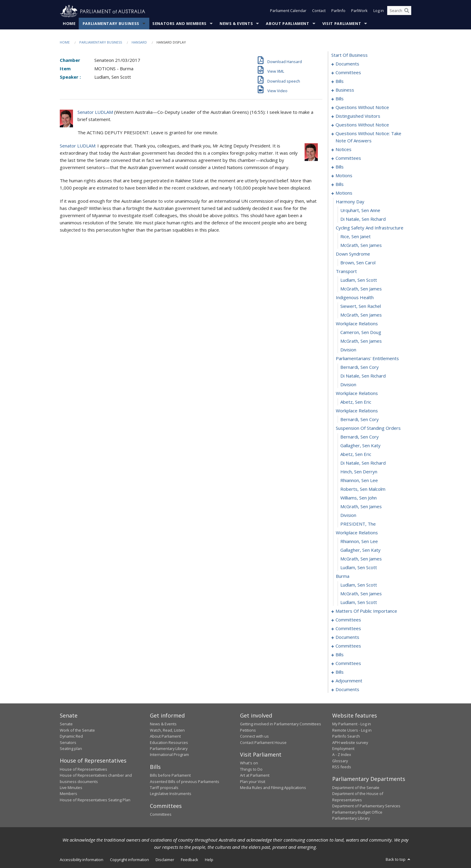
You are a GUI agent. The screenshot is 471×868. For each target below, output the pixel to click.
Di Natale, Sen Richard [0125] (363, 463)
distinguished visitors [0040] (358, 116)
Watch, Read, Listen (167, 730)
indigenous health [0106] (355, 298)
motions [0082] (344, 176)
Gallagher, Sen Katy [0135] (360, 550)
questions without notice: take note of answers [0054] (368, 137)
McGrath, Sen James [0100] (361, 245)
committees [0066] (348, 158)
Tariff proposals (164, 788)
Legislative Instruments (171, 794)
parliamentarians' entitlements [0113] (367, 359)
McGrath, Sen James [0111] (361, 341)
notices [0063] (343, 150)
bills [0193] (340, 672)
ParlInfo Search (346, 736)
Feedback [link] (190, 860)
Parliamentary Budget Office (357, 812)
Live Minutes (71, 788)
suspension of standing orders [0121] (368, 428)
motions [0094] (344, 193)
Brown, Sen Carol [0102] (358, 263)
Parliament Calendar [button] (288, 11)
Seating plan (71, 749)
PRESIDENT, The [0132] (358, 524)
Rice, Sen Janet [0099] (356, 237)
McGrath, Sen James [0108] (361, 315)
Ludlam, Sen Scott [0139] (359, 585)
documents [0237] (347, 690)
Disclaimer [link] (165, 860)
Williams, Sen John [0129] (359, 498)
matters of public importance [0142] (366, 611)
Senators (68, 742)
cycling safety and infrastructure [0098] (370, 228)
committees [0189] (348, 663)
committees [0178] (348, 646)
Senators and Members (179, 24)
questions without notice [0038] (362, 108)
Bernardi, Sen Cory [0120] (360, 420)
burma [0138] (343, 576)
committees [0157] (348, 629)
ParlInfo (338, 11)
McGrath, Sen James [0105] (361, 289)
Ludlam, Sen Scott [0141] (359, 602)
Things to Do (251, 769)
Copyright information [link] (129, 860)
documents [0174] (347, 637)
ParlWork (359, 11)
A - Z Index (342, 755)
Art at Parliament (255, 775)
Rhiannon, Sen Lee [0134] (359, 542)
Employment (343, 749)
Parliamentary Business (111, 24)
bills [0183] (340, 655)
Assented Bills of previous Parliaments (185, 782)
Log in (379, 11)
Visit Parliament (342, 24)
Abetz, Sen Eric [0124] (356, 454)
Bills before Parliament (170, 775)
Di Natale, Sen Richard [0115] (363, 376)
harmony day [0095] (350, 202)
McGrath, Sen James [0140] (361, 594)
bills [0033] (340, 99)
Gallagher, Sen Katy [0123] (360, 446)
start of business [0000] (349, 55)
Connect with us (254, 736)
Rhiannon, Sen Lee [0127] (359, 481)
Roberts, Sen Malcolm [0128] (363, 489)
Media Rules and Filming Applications (273, 788)
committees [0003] (348, 73)
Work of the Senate (77, 730)
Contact (319, 11)
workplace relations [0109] (357, 324)
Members (68, 794)
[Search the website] (399, 11)
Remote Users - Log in (352, 730)
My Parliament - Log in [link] (352, 724)
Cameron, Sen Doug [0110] (361, 332)
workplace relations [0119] (357, 411)
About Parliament (287, 24)
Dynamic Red (71, 736)
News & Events (236, 24)
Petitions (248, 730)
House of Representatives (84, 769)
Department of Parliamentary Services (366, 806)
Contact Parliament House (263, 742)
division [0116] (348, 385)
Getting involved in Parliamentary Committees (281, 724)
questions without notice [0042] (362, 125)
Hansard (139, 42)
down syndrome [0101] (353, 254)
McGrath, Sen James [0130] (361, 507)
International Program (169, 755)
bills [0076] (340, 167)
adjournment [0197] (349, 681)
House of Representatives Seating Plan (95, 800)
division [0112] (348, 350)
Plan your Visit (253, 782)
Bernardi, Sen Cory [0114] (360, 367)
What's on (249, 763)
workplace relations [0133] (357, 533)
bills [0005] (340, 81)
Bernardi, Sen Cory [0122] (360, 437)
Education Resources (169, 742)
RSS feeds (342, 767)
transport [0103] (346, 272)
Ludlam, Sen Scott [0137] (359, 568)
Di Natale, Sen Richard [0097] (363, 219)
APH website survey (350, 742)
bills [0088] (340, 184)
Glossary (340, 761)
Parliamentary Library (169, 749)
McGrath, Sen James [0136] (361, 559)
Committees (161, 815)
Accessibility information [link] (82, 860)
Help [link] (209, 860)
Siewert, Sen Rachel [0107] (361, 306)
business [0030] (345, 90)
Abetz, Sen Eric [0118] (356, 402)
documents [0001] (347, 64)
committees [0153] (348, 620)
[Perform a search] (407, 11)
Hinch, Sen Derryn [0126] (359, 472)
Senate (66, 724)
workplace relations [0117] (357, 393)
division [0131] (348, 515)
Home (69, 24)
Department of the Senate (356, 788)
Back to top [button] (398, 860)
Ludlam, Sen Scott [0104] (359, 280)
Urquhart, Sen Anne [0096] (360, 211)
